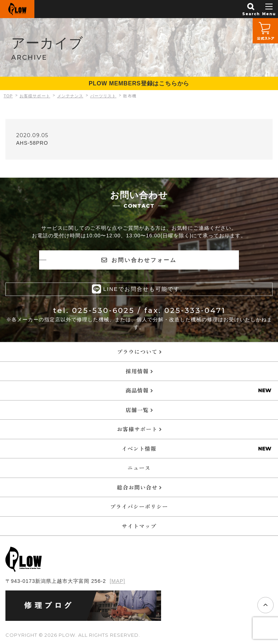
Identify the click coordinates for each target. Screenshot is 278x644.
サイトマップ (139, 526)
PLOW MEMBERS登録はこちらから (139, 83)
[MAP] (117, 581)
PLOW (17, 9)
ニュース (139, 467)
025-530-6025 (103, 310)
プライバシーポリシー (139, 506)
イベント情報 (139, 448)
